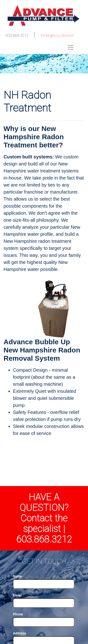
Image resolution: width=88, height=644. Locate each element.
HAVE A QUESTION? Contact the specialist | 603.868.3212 (44, 518)
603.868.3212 (17, 35)
